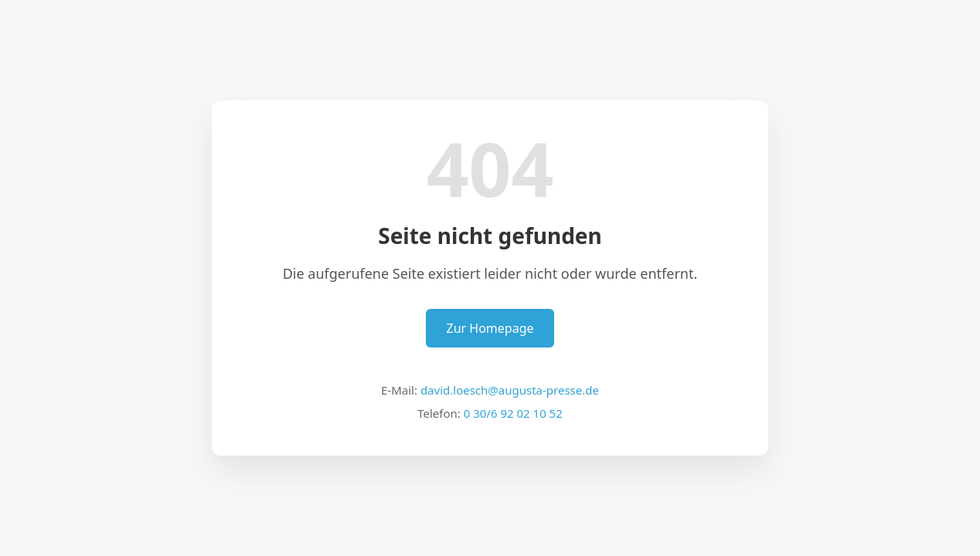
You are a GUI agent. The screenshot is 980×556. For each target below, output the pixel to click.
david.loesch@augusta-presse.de (510, 390)
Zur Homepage (490, 328)
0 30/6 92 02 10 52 (513, 413)
